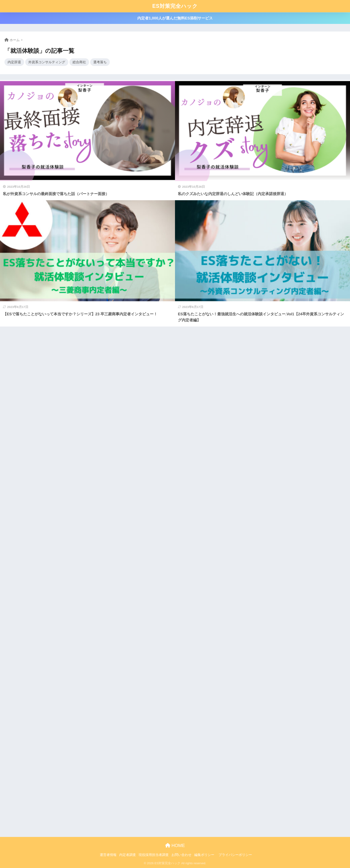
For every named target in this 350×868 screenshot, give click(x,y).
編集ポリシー (204, 855)
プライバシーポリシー (235, 855)
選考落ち (100, 62)
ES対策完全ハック (175, 6)
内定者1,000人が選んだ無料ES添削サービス (175, 18)
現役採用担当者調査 (154, 855)
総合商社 (79, 62)
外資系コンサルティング (47, 62)
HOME (175, 845)
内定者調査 (128, 855)
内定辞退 (14, 62)
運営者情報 (108, 855)
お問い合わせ (181, 855)
